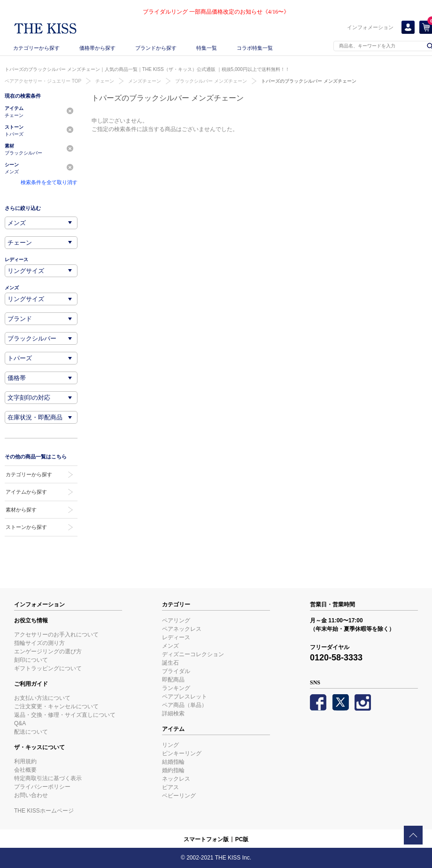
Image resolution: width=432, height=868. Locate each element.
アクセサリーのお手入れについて (56, 635)
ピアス (170, 787)
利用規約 (25, 761)
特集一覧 (207, 48)
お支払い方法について (42, 698)
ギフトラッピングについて (48, 668)
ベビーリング (179, 796)
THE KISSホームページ (44, 811)
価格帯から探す (97, 48)
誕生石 (170, 663)
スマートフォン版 (206, 839)
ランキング (176, 688)
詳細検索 (173, 713)
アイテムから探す (26, 492)
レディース (176, 637)
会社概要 (25, 770)
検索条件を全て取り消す (49, 182)
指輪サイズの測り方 (39, 643)
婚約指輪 (173, 770)
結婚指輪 (173, 762)
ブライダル (176, 671)
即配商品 (173, 680)
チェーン (105, 81)
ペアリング (176, 620)
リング (170, 745)
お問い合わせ (31, 795)
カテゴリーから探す (36, 48)
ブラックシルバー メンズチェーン (211, 81)
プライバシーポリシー (42, 787)
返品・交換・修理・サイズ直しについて (65, 715)
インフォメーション (370, 27)
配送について (31, 732)
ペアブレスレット (185, 697)
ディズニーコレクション (193, 654)
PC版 (242, 839)
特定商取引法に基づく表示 (48, 778)
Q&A (20, 723)
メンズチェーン (145, 81)
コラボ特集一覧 (255, 48)
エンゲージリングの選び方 (48, 651)
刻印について (31, 660)
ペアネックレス (182, 629)
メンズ (170, 646)
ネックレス (176, 779)
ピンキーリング (182, 753)
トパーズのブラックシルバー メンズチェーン (309, 81)
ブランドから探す (156, 48)
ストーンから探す (26, 527)
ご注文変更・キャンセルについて (56, 706)
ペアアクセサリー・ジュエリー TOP (43, 81)
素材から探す (21, 510)
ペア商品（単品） (185, 705)
